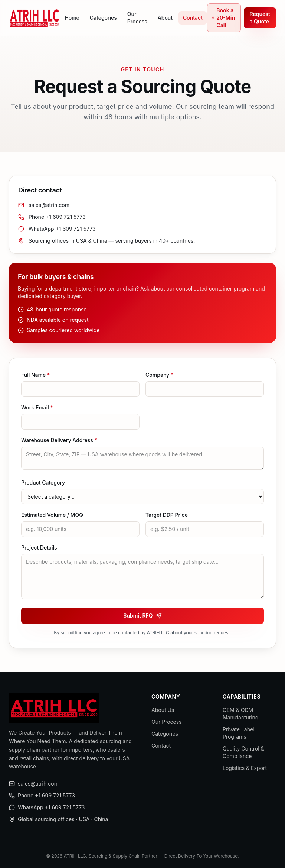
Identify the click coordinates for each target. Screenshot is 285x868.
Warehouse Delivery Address (59, 440)
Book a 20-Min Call (223, 18)
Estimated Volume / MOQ (52, 515)
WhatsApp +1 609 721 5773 (57, 229)
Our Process (137, 18)
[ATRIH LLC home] (35, 18)
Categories (103, 18)
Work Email (37, 407)
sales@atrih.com (44, 205)
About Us (163, 710)
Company (159, 375)
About (165, 18)
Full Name (35, 375)
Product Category (43, 482)
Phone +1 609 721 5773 (52, 217)
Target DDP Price (167, 515)
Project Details (39, 548)
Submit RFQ (142, 616)
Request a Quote (260, 18)
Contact (193, 18)
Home (72, 18)
